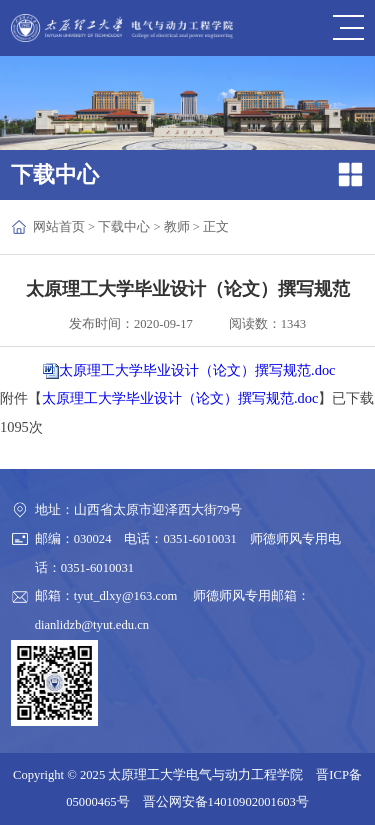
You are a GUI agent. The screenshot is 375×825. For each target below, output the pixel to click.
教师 (177, 227)
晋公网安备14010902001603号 (226, 802)
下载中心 (124, 227)
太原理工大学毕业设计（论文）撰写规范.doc (197, 370)
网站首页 (59, 227)
